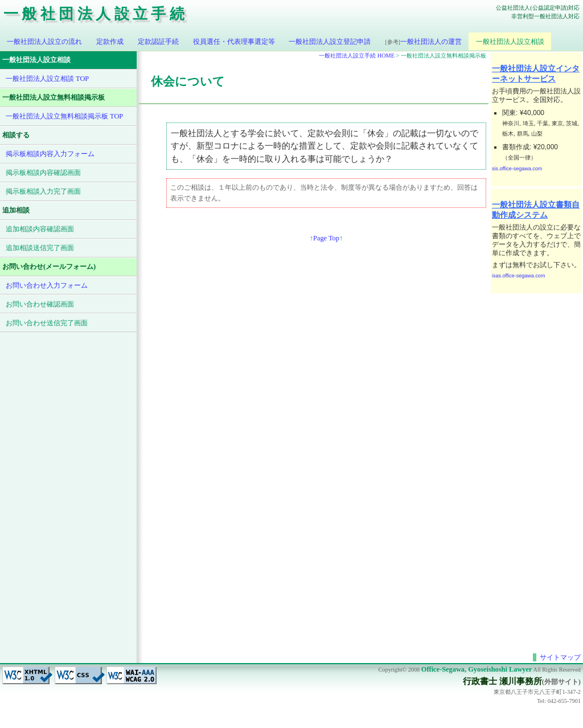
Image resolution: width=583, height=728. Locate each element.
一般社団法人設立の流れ (44, 42)
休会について (188, 81)
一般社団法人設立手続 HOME (357, 56)
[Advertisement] (536, 467)
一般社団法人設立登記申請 (330, 42)
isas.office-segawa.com (518, 276)
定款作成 (110, 42)
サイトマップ (560, 657)
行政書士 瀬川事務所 (502, 681)
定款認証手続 (158, 42)
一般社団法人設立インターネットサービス (536, 73)
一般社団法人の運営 (423, 42)
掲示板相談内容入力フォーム (50, 154)
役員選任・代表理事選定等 (234, 42)
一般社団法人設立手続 (96, 14)
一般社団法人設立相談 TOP (47, 79)
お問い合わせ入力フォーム (47, 285)
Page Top (326, 238)
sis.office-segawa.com (517, 169)
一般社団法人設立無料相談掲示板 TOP (64, 116)
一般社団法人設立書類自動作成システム (536, 210)
